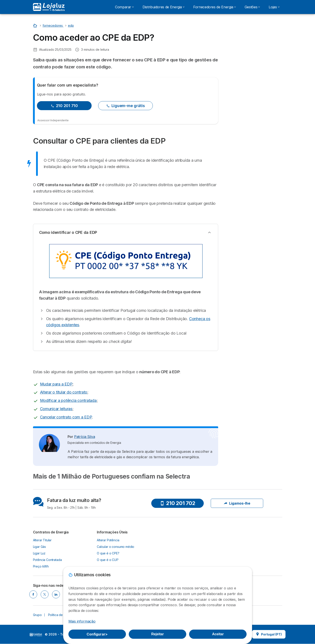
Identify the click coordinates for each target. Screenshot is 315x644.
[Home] (36, 25)
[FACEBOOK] (33, 594)
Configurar (97, 634)
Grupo (37, 615)
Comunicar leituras (56, 409)
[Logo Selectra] (49, 7)
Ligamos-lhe (237, 503)
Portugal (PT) (269, 634)
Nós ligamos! (253, 53)
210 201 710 (64, 106)
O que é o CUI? (108, 560)
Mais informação (82, 621)
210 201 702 (178, 503)
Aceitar (218, 634)
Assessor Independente (53, 120)
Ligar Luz (39, 553)
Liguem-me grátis (126, 106)
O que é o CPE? (108, 553)
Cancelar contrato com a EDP (66, 417)
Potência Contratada (47, 560)
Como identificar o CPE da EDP (68, 232)
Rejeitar (157, 634)
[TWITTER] (45, 594)
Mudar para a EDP (56, 384)
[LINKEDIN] (56, 594)
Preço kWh (41, 566)
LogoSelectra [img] (36, 635)
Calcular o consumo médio (116, 547)
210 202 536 (253, 40)
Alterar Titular (42, 540)
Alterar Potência (108, 540)
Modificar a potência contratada (68, 400)
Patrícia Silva (85, 437)
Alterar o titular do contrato (64, 392)
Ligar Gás (40, 547)
